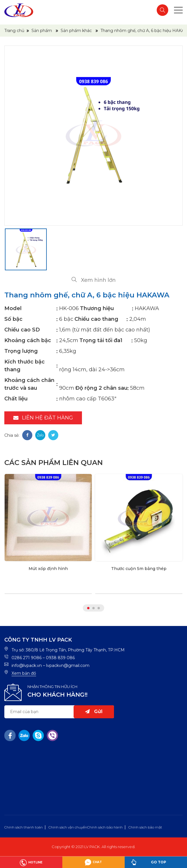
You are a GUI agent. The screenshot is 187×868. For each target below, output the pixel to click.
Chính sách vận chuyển (68, 827)
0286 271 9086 (27, 658)
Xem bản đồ (24, 673)
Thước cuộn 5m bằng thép (139, 569)
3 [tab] (99, 608)
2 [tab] (93, 608)
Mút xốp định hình (48, 569)
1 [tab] (88, 608)
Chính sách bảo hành (105, 827)
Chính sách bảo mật (145, 827)
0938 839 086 (60, 658)
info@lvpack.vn (27, 665)
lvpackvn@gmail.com (68, 665)
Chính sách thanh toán (24, 827)
